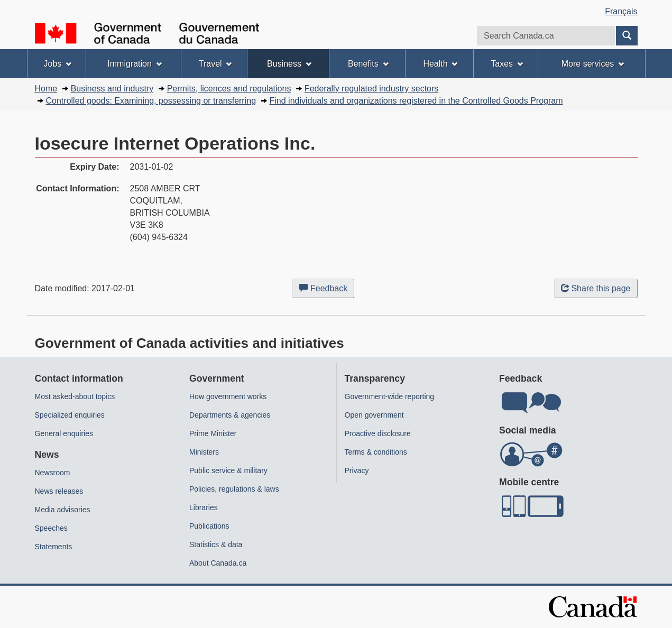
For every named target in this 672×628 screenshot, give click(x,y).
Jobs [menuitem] (57, 64)
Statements (54, 547)
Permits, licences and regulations (229, 89)
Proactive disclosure (378, 433)
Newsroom (53, 473)
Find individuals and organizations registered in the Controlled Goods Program (416, 101)
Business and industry (112, 89)
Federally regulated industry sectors (371, 89)
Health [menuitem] (440, 64)
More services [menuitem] (593, 64)
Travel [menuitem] (215, 64)
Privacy (357, 470)
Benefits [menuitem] (368, 64)
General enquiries (64, 433)
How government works (228, 396)
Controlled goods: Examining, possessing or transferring (151, 101)
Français (621, 11)
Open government (374, 415)
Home (46, 89)
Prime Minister (213, 433)
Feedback (327, 290)
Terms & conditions (376, 452)
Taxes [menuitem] (507, 64)
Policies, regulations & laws (234, 489)
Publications (209, 526)
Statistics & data (216, 544)
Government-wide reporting (390, 396)
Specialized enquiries (70, 415)
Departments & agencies (230, 415)
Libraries (204, 507)
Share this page (596, 288)
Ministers (204, 452)
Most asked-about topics (75, 396)
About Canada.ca (218, 563)
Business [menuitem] (289, 64)
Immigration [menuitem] (134, 64)
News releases (59, 491)
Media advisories (63, 510)
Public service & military (228, 470)
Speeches (51, 528)
